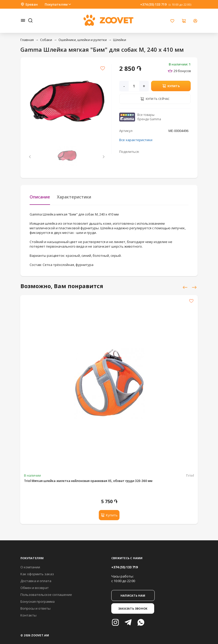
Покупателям (58, 4)
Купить (171, 86)
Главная (27, 40)
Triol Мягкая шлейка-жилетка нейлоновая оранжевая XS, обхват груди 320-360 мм (88, 481)
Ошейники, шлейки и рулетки (83, 40)
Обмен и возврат (35, 588)
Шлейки (120, 40)
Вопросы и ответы (35, 608)
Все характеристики (136, 140)
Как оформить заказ (37, 574)
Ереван (29, 4)
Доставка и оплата (36, 581)
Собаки (46, 40)
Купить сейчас (155, 99)
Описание (40, 197)
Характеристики (74, 197)
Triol (190, 475)
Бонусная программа (38, 601)
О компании (30, 567)
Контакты (28, 615)
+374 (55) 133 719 (153, 4)
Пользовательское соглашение (46, 595)
